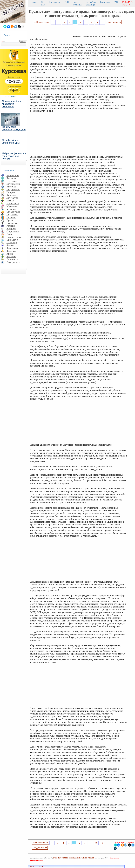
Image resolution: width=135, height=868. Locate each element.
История (11, 192)
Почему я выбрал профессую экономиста (11, 104)
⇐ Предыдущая (42, 22)
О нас (43, 3)
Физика (10, 245)
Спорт (10, 234)
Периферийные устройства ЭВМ (11, 142)
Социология (13, 231)
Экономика (12, 259)
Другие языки (13, 184)
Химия (10, 254)
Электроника (13, 262)
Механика (12, 209)
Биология (11, 178)
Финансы (11, 251)
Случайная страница (91, 3)
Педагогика (12, 215)
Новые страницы (77, 3)
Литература (12, 198)
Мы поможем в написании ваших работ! (74, 858)
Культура (11, 195)
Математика (13, 203)
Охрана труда (13, 212)
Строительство (14, 237)
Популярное (54, 2)
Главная (34, 2)
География (12, 181)
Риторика (11, 229)
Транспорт (12, 243)
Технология (12, 240)
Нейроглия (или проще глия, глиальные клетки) (14, 156)
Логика (10, 201)
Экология (11, 257)
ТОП (66, 2)
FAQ (116, 2)
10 (103, 22)
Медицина (12, 206)
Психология (12, 223)
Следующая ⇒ (114, 22)
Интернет (11, 187)
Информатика (13, 189)
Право (10, 220)
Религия (11, 226)
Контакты (105, 2)
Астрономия (13, 175)
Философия (12, 248)
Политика (11, 217)
